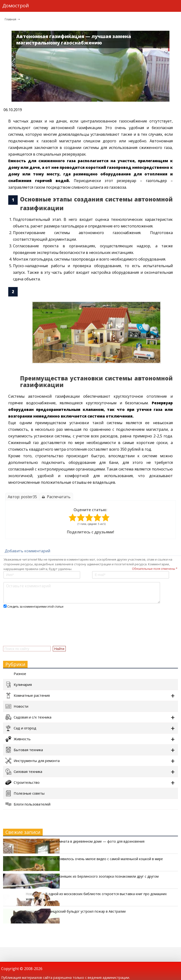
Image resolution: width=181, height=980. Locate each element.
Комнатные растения (28, 695)
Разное (16, 674)
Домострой (16, 6)
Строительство (23, 782)
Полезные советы (25, 793)
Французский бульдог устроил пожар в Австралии (85, 911)
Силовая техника (24, 772)
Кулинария (19, 685)
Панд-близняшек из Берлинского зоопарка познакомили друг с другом (102, 876)
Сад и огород (21, 728)
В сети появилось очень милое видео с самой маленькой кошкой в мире (104, 859)
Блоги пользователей (28, 804)
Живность (18, 739)
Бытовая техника (24, 750)
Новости (17, 706)
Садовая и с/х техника (28, 717)
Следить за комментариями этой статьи (35, 607)
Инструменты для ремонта (33, 761)
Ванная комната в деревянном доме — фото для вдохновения (94, 841)
